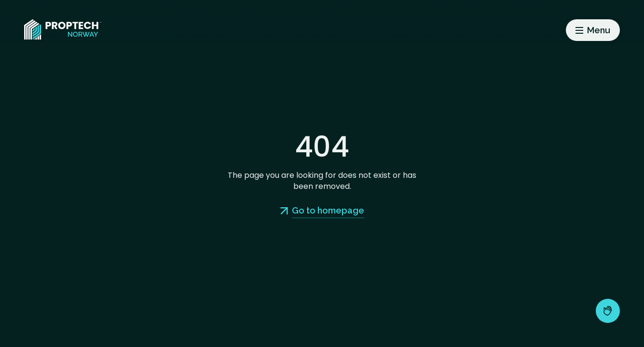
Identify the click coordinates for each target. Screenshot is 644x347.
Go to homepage (328, 210)
